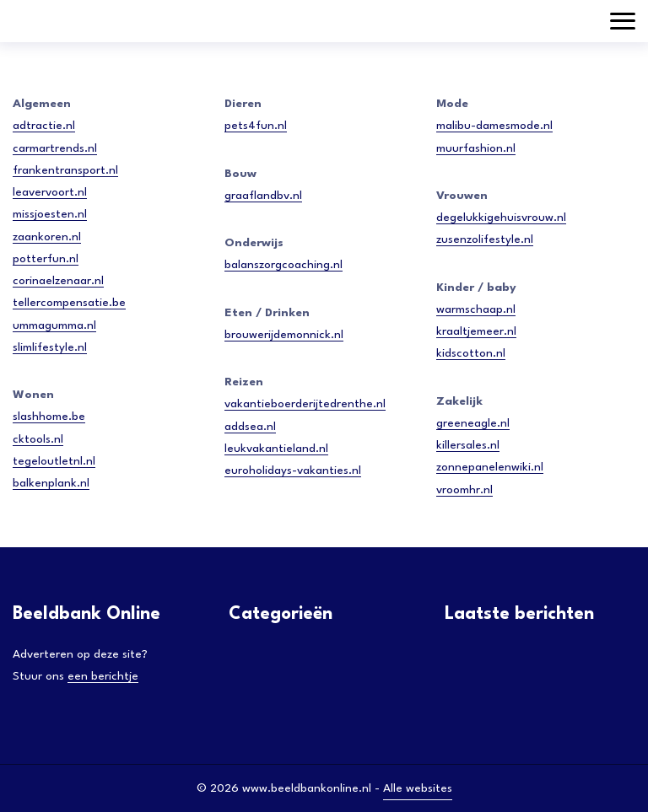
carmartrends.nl (55, 148)
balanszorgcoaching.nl (283, 265)
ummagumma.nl (54, 325)
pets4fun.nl (256, 126)
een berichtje (103, 676)
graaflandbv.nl (263, 196)
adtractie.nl (44, 126)
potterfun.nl (46, 259)
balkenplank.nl (51, 483)
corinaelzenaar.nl (58, 281)
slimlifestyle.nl (50, 347)
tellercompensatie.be (69, 303)
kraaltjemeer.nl (476, 331)
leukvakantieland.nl (276, 449)
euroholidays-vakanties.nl (293, 471)
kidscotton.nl (471, 353)
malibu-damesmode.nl (494, 126)
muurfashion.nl (476, 148)
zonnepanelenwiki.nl (490, 467)
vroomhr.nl (464, 490)
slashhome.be (49, 417)
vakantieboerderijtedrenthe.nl (305, 404)
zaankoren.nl (47, 237)
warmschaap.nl (476, 309)
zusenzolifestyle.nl (485, 239)
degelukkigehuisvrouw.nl (501, 218)
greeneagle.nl (473, 423)
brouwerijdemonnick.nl (284, 335)
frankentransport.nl (65, 170)
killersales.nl (468, 445)
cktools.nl (38, 439)
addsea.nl (250, 427)
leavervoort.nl (50, 192)
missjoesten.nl (50, 214)
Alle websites (418, 788)
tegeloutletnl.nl (54, 461)
